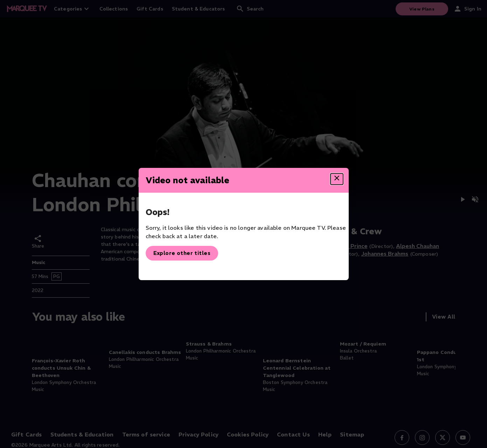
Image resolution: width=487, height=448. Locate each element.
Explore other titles (182, 253)
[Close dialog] (337, 179)
